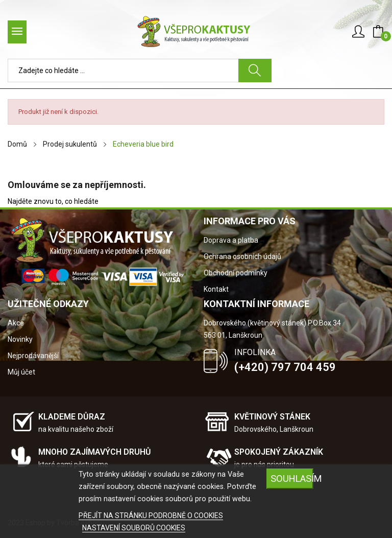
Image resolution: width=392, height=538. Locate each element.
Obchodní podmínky (236, 273)
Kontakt (216, 289)
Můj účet (21, 372)
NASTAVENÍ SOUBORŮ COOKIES (134, 528)
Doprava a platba (231, 240)
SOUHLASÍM (292, 478)
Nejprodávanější (33, 356)
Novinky (20, 339)
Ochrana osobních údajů (242, 256)
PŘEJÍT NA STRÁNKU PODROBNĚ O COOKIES (151, 516)
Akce (16, 323)
